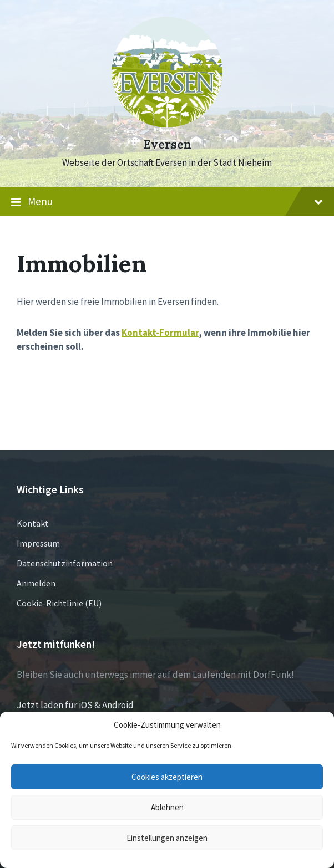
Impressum (38, 543)
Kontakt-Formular (160, 333)
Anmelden (36, 583)
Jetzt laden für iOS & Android (75, 705)
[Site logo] (167, 124)
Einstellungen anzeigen (167, 838)
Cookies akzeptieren (167, 777)
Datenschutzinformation (65, 563)
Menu (167, 202)
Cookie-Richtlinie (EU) (59, 603)
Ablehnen (167, 807)
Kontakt (33, 523)
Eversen (167, 144)
